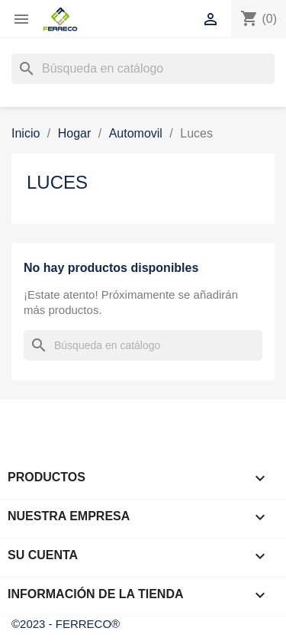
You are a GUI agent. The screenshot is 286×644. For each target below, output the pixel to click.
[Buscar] (143, 69)
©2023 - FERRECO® (66, 624)
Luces (57, 182)
